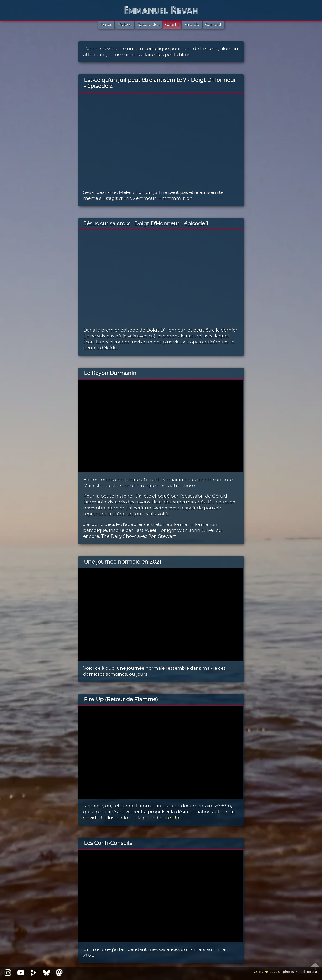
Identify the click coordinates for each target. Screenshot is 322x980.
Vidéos (125, 24)
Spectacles (148, 24)
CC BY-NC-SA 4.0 (267, 972)
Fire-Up (192, 24)
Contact (213, 24)
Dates (106, 24)
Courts (172, 24)
